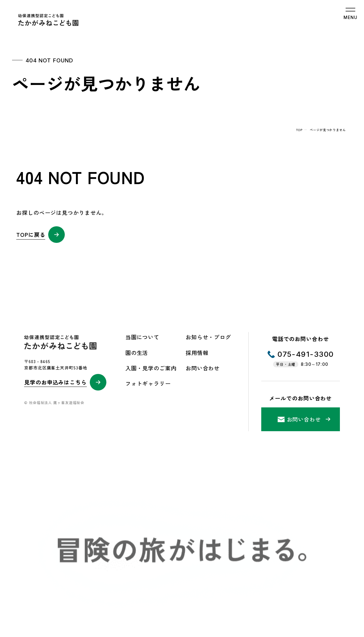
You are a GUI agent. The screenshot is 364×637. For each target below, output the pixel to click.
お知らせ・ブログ (208, 337)
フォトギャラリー (148, 383)
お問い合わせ (203, 368)
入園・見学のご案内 (151, 368)
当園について (142, 337)
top (299, 130)
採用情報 (197, 353)
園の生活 (137, 353)
